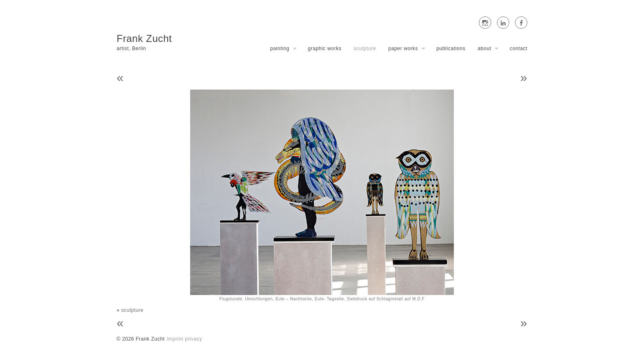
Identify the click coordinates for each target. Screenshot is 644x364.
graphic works (325, 48)
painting (280, 48)
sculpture (365, 48)
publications (451, 48)
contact (519, 48)
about (484, 48)
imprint (175, 339)
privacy (193, 339)
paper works (403, 48)
